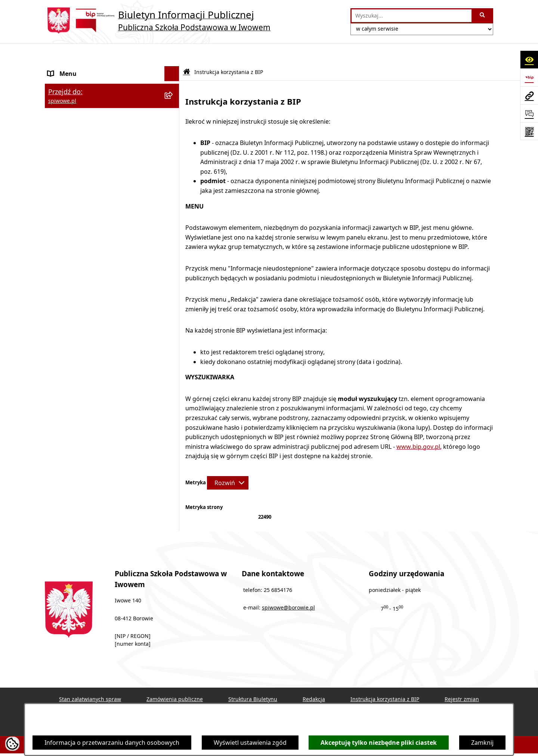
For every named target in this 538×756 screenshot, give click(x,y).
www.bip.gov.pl (418, 426)
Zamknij (482, 743)
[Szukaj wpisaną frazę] (483, 16)
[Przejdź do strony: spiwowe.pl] (529, 95)
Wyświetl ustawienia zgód (250, 743)
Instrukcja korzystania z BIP (385, 679)
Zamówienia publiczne (175, 679)
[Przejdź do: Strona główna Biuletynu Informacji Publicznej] (187, 52)
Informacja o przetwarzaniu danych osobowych (112, 743)
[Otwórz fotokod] (529, 131)
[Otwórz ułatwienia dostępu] (529, 59)
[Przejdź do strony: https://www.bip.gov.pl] (529, 77)
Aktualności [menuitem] (64, 107)
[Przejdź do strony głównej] (158, 21)
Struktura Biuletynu (253, 679)
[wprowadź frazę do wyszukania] (412, 16)
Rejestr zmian (462, 679)
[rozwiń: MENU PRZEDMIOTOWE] (174, 92)
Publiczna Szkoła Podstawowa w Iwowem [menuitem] (94, 73)
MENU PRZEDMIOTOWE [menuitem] (82, 92)
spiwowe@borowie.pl (288, 587)
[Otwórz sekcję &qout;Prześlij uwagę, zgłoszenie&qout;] (529, 113)
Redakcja (314, 679)
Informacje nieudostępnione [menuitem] (88, 122)
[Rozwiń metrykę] (228, 462)
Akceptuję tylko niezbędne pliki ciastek (379, 743)
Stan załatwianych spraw (90, 679)
